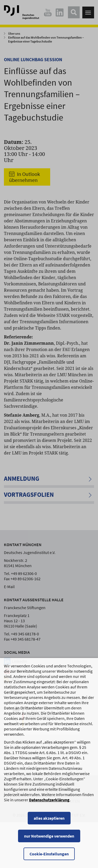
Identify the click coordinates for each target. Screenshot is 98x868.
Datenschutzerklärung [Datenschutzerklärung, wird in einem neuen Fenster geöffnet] (49, 805)
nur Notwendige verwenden (49, 841)
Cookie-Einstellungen (49, 859)
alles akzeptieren (49, 823)
